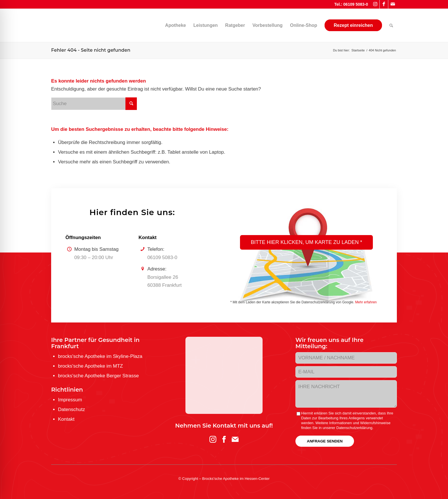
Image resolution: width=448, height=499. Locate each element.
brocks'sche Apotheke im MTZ (90, 366)
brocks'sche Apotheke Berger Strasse (98, 376)
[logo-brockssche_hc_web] (51, 25)
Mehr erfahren (366, 302)
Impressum (70, 400)
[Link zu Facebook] (384, 4)
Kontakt (66, 419)
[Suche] (391, 25)
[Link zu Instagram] (375, 4)
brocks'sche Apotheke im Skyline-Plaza (100, 356)
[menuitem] (151, 25)
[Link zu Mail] (393, 4)
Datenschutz (72, 409)
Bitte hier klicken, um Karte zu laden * (307, 242)
